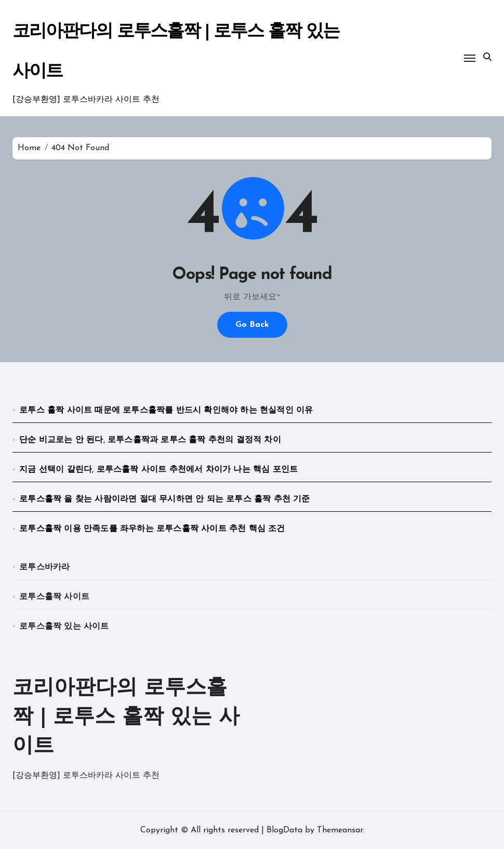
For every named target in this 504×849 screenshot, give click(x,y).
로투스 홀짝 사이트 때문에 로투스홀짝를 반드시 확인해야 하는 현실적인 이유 (166, 410)
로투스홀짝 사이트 (54, 597)
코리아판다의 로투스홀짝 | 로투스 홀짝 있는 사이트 (126, 718)
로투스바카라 (44, 567)
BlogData (284, 830)
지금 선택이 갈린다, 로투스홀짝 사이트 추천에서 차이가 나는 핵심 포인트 (158, 470)
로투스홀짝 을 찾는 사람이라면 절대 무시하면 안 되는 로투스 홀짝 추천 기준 (164, 499)
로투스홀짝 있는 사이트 (64, 627)
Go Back (252, 325)
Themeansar (340, 830)
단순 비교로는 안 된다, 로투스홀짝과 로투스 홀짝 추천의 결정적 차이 (150, 440)
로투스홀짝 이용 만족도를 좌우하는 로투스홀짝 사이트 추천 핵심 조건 (152, 529)
